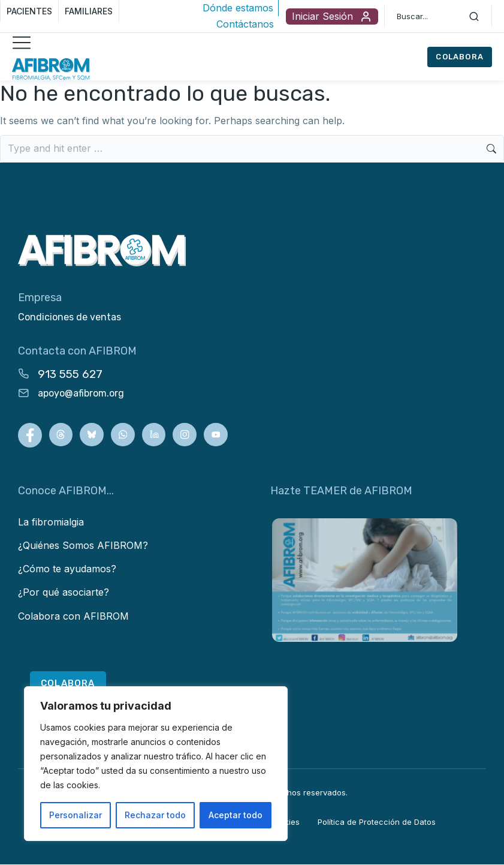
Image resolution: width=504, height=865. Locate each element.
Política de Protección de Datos (377, 823)
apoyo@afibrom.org (81, 393)
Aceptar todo (236, 815)
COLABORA (460, 57)
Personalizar (76, 815)
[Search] (474, 16)
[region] (156, 764)
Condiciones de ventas (70, 317)
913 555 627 (70, 374)
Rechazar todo (155, 815)
